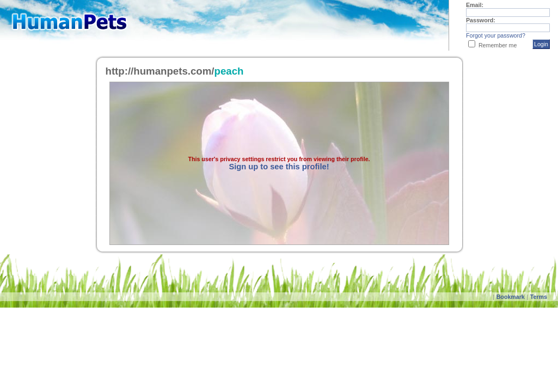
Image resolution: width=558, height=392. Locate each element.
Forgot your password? (496, 35)
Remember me (498, 45)
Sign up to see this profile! (279, 167)
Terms (539, 297)
